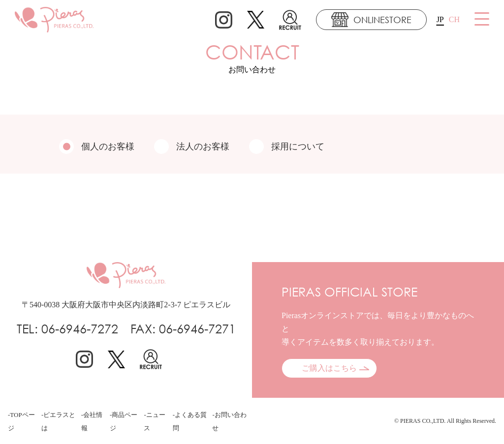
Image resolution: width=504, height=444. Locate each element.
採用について (287, 147)
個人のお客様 (97, 147)
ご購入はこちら (329, 368)
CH (454, 19)
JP (440, 19)
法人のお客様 (192, 147)
